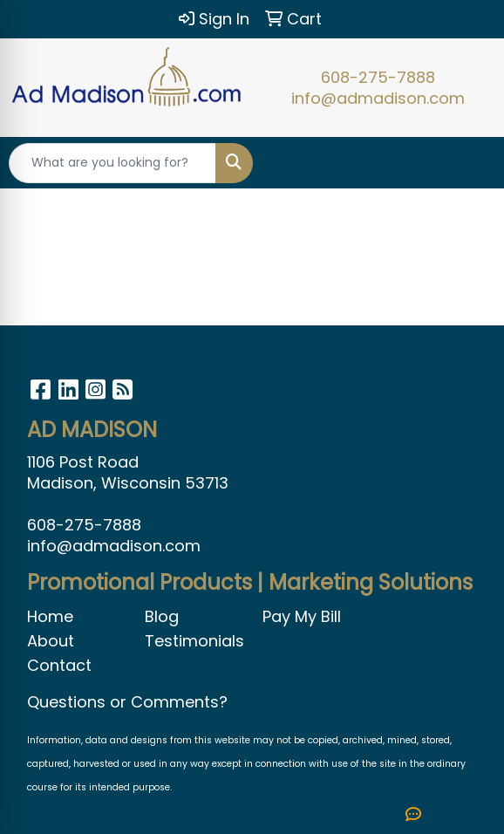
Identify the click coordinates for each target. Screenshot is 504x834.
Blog (162, 616)
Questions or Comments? (127, 702)
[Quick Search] (112, 163)
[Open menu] (469, 163)
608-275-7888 (378, 77)
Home (50, 616)
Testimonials (193, 641)
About (51, 641)
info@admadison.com (378, 98)
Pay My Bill (302, 616)
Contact (59, 665)
